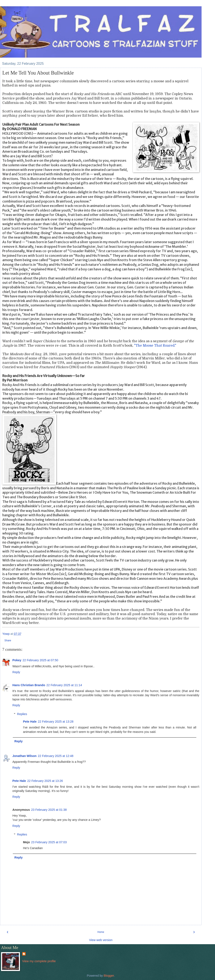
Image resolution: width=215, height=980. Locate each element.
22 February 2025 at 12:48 (56, 756)
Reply (16, 672)
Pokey (17, 660)
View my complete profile (39, 961)
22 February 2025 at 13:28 (56, 722)
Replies (22, 714)
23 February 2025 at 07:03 (49, 842)
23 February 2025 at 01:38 (49, 810)
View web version (101, 940)
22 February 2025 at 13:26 (45, 781)
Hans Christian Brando (29, 685)
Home (101, 932)
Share (8, 640)
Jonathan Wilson (24, 756)
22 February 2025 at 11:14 (64, 685)
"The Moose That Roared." (155, 346)
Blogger (109, 976)
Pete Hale (30, 722)
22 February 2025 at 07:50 (40, 660)
